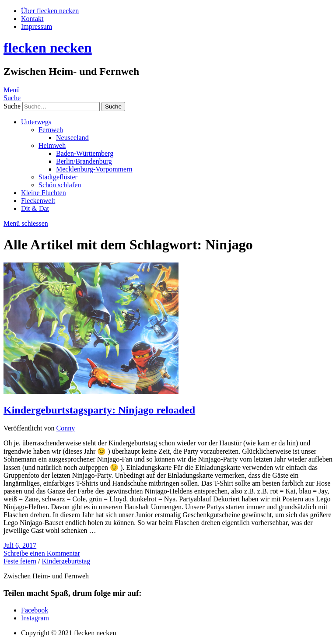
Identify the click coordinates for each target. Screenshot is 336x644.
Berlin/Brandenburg (84, 161)
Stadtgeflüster (58, 177)
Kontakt (32, 19)
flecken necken (48, 48)
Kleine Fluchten (44, 193)
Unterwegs (36, 122)
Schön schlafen (60, 185)
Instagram (35, 618)
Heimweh (52, 145)
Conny (66, 428)
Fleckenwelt (38, 201)
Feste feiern (20, 561)
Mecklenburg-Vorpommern (94, 169)
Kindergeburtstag (66, 561)
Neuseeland (72, 138)
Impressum (37, 26)
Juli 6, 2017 (20, 545)
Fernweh (51, 130)
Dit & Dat (35, 208)
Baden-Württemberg (85, 153)
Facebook (35, 610)
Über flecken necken (50, 11)
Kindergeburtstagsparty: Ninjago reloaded (99, 410)
